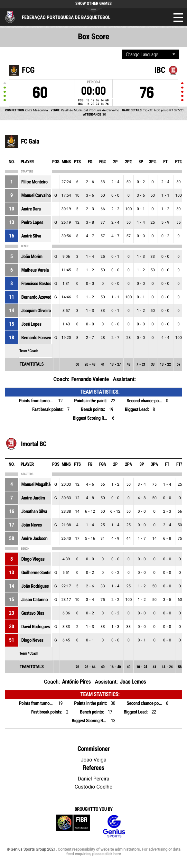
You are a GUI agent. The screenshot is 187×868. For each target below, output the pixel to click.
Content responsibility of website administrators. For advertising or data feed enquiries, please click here (119, 852)
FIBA (73, 826)
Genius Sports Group (114, 826)
